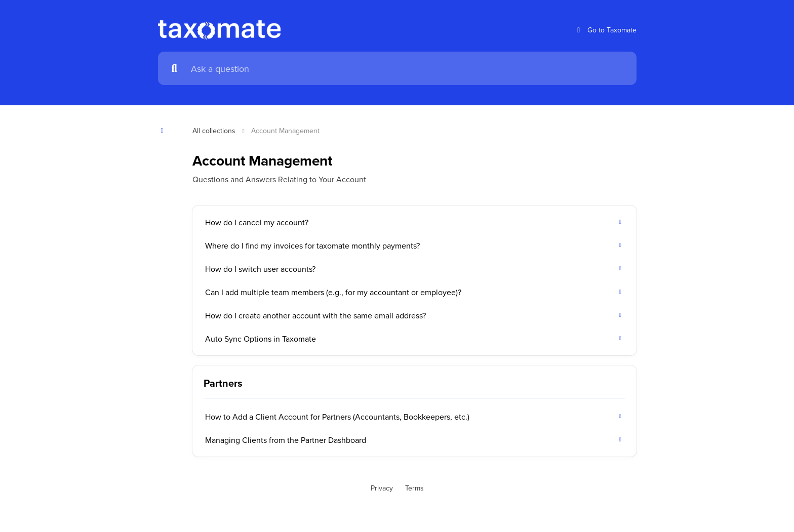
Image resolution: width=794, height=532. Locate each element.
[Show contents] (165, 130)
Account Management (285, 131)
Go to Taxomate (605, 30)
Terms (414, 488)
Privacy (382, 488)
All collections (214, 131)
